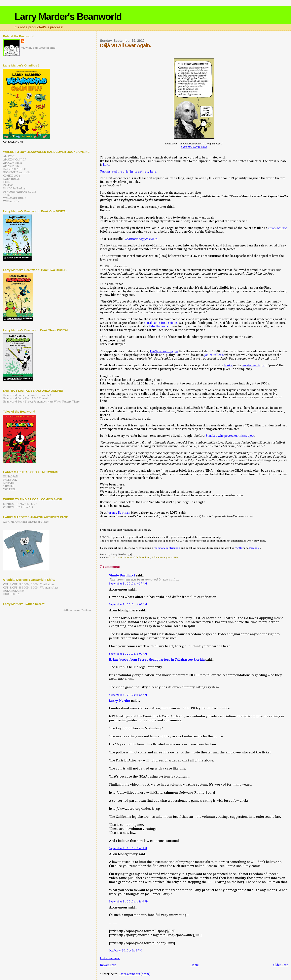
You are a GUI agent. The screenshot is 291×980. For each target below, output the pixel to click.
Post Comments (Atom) (135, 974)
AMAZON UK (11, 166)
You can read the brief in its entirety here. (129, 172)
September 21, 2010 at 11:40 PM (129, 902)
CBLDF (112, 557)
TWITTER (9, 489)
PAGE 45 (8, 185)
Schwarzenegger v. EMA (141, 239)
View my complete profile (38, 48)
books (228, 365)
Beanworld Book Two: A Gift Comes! (26, 399)
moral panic (152, 323)
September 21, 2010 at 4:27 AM (128, 584)
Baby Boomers (159, 326)
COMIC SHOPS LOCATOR (18, 507)
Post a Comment (110, 958)
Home (195, 965)
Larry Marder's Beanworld (68, 17)
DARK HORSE (11, 179)
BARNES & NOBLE (14, 169)
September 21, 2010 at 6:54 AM (128, 695)
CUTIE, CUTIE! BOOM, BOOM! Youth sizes (29, 585)
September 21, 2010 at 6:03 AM (128, 605)
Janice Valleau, (214, 355)
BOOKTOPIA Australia (17, 173)
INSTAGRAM (11, 477)
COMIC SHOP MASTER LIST (20, 504)
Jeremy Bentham (119, 513)
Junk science (170, 323)
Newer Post (108, 965)
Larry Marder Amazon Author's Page (26, 522)
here (106, 165)
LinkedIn (9, 483)
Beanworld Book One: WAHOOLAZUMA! (28, 395)
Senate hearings (253, 365)
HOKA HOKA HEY (14, 591)
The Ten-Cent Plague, (164, 351)
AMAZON (9, 156)
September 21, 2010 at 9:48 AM (128, 848)
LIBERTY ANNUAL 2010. (194, 147)
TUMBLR (9, 486)
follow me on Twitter (77, 610)
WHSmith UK (11, 201)
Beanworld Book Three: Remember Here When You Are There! (42, 402)
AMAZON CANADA (15, 160)
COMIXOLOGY (12, 176)
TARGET (8, 195)
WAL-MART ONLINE (16, 198)
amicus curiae (277, 228)
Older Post (281, 965)
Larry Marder (120, 701)
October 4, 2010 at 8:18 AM (125, 951)
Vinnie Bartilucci (122, 576)
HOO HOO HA (11, 594)
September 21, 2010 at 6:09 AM (128, 654)
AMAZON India (12, 163)
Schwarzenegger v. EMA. (165, 557)
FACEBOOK (10, 480)
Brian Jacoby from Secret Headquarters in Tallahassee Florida (157, 660)
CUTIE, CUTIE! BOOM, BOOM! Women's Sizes (31, 588)
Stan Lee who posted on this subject (230, 436)
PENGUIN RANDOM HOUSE (20, 192)
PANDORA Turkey (14, 189)
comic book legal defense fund (134, 557)
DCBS (7, 182)
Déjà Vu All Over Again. (125, 45)
